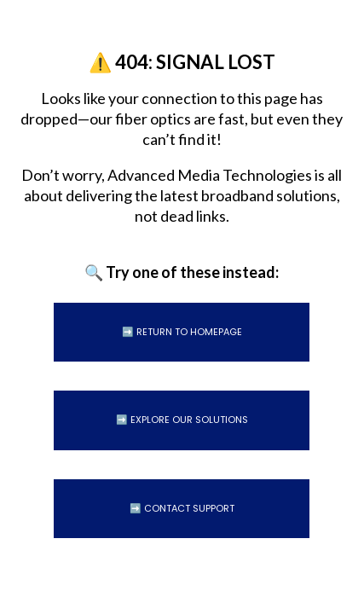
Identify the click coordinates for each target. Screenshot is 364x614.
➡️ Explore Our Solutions (182, 420)
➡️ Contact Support (182, 508)
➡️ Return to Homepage (182, 332)
